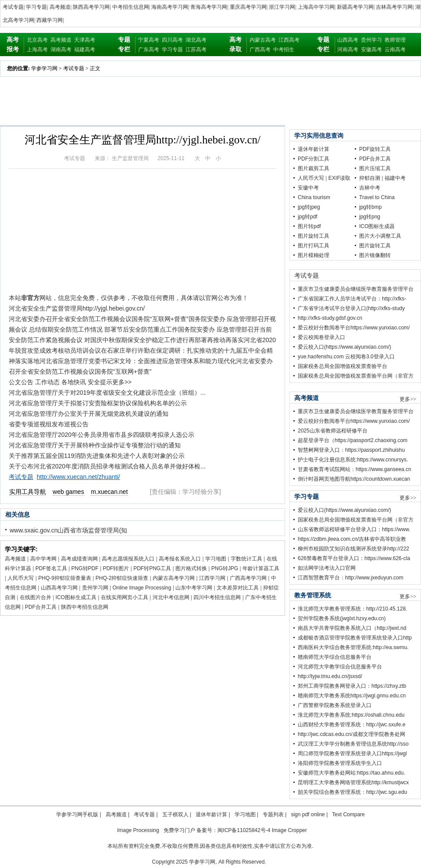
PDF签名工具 (51, 568)
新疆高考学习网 (355, 7)
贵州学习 (371, 40)
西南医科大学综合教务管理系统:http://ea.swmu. (353, 647)
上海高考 (37, 50)
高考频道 (60, 7)
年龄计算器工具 (261, 568)
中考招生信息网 (131, 7)
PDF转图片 (116, 568)
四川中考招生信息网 (217, 597)
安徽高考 (371, 50)
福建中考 (395, 178)
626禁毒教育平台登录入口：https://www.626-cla (354, 558)
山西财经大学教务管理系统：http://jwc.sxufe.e (351, 725)
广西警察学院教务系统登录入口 (335, 705)
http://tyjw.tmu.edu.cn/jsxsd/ (330, 676)
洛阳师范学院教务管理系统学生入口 (340, 763)
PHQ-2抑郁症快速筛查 (122, 578)
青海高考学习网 (209, 7)
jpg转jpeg (309, 207)
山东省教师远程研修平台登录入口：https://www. (354, 529)
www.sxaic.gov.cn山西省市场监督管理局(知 (68, 530)
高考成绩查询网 (79, 559)
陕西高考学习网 (91, 7)
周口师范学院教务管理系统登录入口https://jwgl (352, 754)
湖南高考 (61, 50)
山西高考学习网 (59, 588)
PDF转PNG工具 (152, 568)
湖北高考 (196, 40)
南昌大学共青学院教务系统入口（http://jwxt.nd (352, 628)
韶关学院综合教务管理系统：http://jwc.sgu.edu (352, 792)
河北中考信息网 (171, 597)
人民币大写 (21, 578)
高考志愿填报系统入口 (128, 559)
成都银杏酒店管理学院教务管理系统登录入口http (355, 638)
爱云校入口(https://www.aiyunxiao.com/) (344, 347)
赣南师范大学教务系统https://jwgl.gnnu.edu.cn (352, 696)
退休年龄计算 (314, 149)
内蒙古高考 (263, 40)
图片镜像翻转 (375, 255)
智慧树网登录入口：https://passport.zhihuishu (351, 450)
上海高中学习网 (316, 7)
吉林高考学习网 (394, 7)
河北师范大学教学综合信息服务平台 (340, 667)
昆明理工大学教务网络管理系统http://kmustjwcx (353, 782)
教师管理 (395, 40)
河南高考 (348, 50)
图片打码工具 (314, 246)
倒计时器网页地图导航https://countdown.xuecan (354, 479)
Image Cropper (289, 830)
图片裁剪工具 (314, 168)
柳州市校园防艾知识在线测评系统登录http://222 (353, 549)
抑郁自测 (370, 178)
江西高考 (289, 40)
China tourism (314, 197)
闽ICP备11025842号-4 (244, 830)
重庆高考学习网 (248, 7)
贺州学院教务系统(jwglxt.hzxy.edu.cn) (342, 618)
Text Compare (348, 814)
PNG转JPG (225, 568)
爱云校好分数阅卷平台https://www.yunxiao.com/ (354, 328)
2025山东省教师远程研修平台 (333, 431)
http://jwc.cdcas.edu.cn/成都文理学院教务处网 (351, 734)
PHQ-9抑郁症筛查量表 (65, 578)
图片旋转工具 (314, 236)
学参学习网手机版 (77, 814)
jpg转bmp (370, 207)
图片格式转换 (191, 568)
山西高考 (348, 40)
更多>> (408, 399)
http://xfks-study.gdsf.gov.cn (330, 318)
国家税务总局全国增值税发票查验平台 (343, 366)
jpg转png (370, 217)
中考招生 (284, 50)
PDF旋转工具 (375, 149)
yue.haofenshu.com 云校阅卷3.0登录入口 (346, 357)
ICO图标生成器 (377, 226)
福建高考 (85, 50)
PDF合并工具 (41, 607)
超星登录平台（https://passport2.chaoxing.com (353, 440)
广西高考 (260, 50)
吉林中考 (370, 188)
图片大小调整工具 (380, 236)
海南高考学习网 (170, 7)
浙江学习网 (282, 7)
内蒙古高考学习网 (174, 578)
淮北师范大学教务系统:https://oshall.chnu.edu (351, 715)
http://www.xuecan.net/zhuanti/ (78, 477)
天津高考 (85, 40)
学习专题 (36, 7)
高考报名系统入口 (180, 559)
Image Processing (138, 830)
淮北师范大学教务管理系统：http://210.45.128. (352, 609)
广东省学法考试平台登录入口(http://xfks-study (351, 308)
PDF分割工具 (314, 159)
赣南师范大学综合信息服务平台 (335, 657)
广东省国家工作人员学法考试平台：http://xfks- (352, 299)
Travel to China (377, 197)
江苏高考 (196, 50)
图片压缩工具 (375, 168)
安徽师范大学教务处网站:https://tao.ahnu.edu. (351, 773)
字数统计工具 (246, 559)
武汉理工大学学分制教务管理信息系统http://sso (353, 744)
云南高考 (395, 50)
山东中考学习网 (194, 588)
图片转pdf (309, 226)
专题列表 (273, 814)
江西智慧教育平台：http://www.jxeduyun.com (351, 578)
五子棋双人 (175, 814)
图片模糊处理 (314, 255)
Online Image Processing (142, 588)
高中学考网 (43, 559)
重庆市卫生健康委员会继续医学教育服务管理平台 (356, 289)
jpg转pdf (308, 217)
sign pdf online (308, 814)
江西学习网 (212, 578)
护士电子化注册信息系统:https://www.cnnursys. (353, 460)
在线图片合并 (36, 597)
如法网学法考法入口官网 (327, 568)
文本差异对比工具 (238, 588)
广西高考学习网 (248, 578)
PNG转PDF (85, 568)
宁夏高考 (149, 40)
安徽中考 (308, 188)
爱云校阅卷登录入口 (321, 337)
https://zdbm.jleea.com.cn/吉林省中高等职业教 (352, 539)
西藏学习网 (50, 20)
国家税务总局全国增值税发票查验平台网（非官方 (356, 376)
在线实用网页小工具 (125, 597)
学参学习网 (44, 68)
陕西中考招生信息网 (85, 607)
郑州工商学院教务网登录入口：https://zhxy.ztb (352, 686)
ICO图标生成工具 (76, 597)
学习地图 (216, 559)
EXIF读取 (340, 178)
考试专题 (13, 7)
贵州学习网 (95, 588)
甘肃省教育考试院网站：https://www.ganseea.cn (355, 469)
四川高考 (172, 40)
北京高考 (37, 40)
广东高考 (149, 50)
